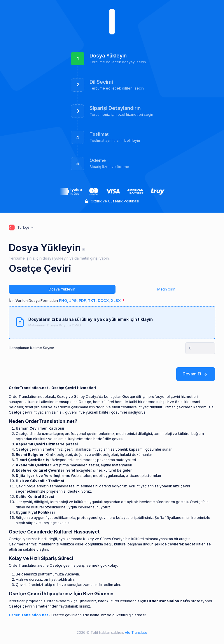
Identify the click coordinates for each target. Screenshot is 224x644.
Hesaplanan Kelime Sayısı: (31, 348)
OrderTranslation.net (28, 615)
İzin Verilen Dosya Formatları (65, 301)
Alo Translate (136, 632)
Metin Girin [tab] (166, 289)
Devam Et (196, 374)
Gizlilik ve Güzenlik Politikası (112, 201)
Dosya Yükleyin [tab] (62, 289)
